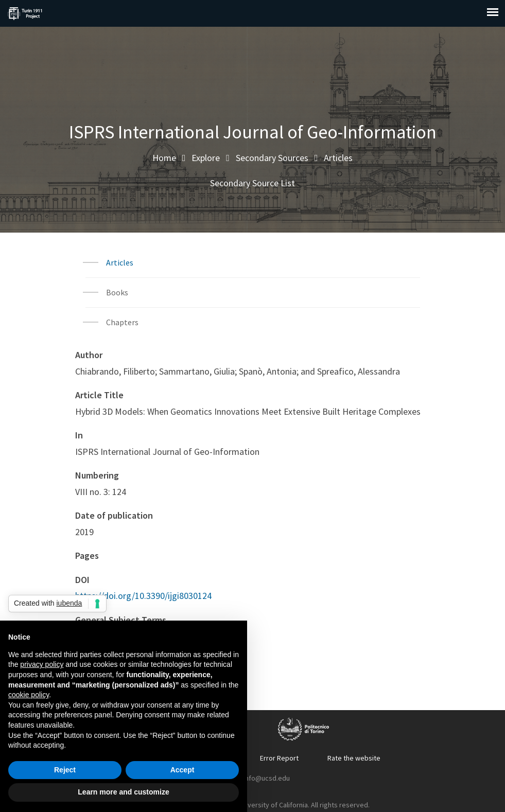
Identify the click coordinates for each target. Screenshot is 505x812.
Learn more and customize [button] (123, 792)
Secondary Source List (252, 183)
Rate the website (354, 758)
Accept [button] (182, 770)
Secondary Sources (272, 158)
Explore (206, 158)
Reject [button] (65, 770)
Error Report (279, 758)
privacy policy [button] (42, 664)
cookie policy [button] (29, 695)
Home (164, 158)
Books (117, 292)
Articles (338, 158)
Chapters (122, 322)
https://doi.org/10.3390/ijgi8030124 (143, 596)
